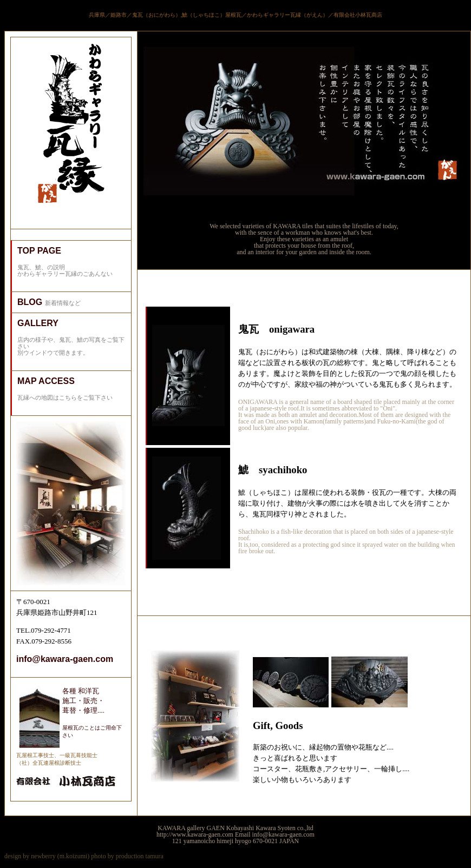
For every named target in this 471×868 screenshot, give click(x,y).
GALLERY (38, 323)
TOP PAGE (39, 251)
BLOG (31, 302)
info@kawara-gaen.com (65, 659)
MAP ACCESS (46, 381)
